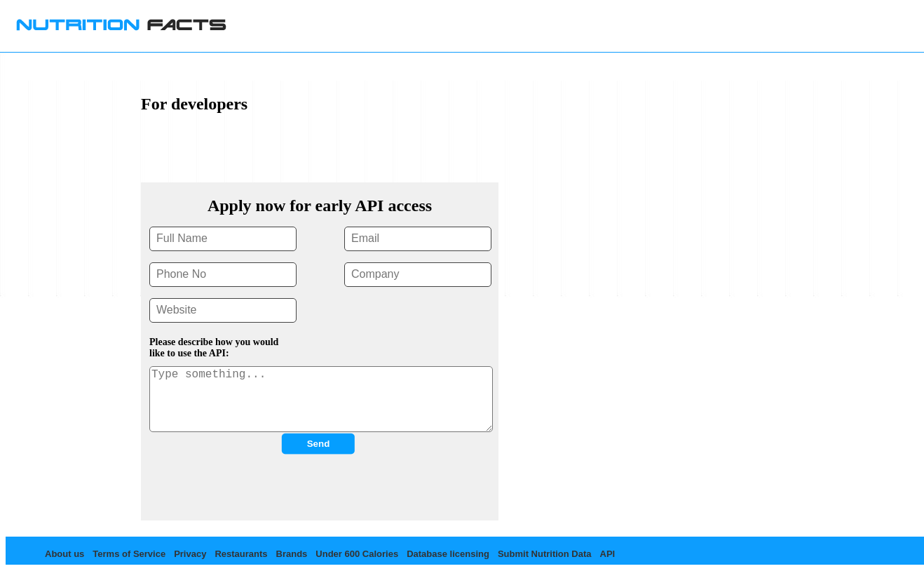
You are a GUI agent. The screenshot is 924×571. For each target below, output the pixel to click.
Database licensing (448, 554)
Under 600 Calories (357, 554)
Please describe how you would (214, 342)
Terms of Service (129, 554)
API (608, 554)
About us (64, 554)
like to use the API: (189, 353)
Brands (292, 554)
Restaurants (241, 554)
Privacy (190, 554)
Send (319, 444)
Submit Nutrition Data (545, 554)
